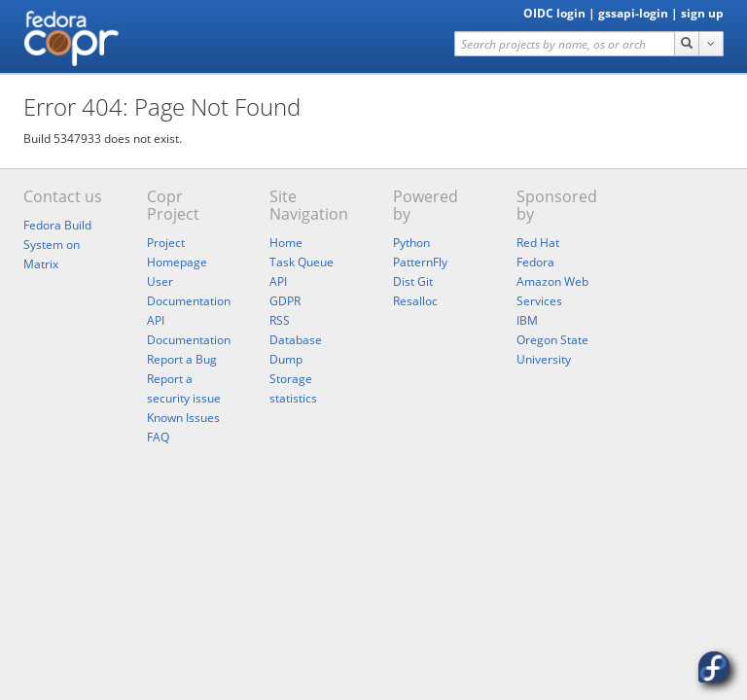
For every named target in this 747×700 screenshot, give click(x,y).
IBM (527, 320)
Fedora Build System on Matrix (57, 245)
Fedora (535, 262)
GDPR (285, 301)
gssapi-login (633, 13)
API (278, 281)
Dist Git (413, 281)
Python (411, 243)
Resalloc (415, 301)
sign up (702, 13)
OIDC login (554, 13)
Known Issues (183, 418)
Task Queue (302, 262)
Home (286, 243)
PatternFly (420, 262)
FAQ (158, 437)
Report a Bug (182, 359)
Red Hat (538, 243)
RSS (280, 320)
